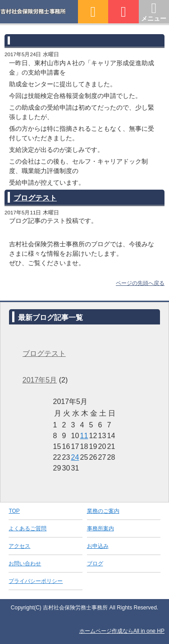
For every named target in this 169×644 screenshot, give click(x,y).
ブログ (95, 564)
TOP (14, 511)
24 (75, 457)
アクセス (19, 546)
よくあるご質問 (27, 529)
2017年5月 (40, 380)
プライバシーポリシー (36, 581)
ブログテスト (35, 198)
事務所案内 (100, 529)
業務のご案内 (103, 511)
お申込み (98, 546)
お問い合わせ (25, 564)
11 (84, 436)
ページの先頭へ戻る (140, 283)
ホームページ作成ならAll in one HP (122, 631)
